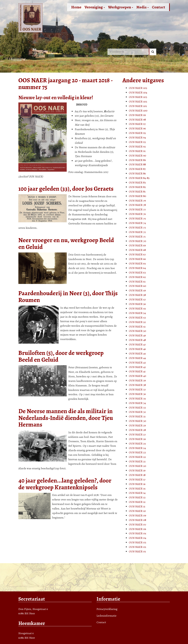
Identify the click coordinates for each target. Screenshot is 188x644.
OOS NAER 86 (137, 173)
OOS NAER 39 (137, 380)
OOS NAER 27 (137, 434)
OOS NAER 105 (138, 88)
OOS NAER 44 (137, 358)
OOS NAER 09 (137, 515)
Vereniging (95, 7)
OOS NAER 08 (137, 520)
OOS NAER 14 (137, 493)
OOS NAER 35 (137, 398)
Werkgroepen (121, 7)
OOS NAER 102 (138, 101)
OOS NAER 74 (137, 223)
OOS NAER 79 (137, 201)
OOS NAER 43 (137, 362)
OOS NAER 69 (137, 245)
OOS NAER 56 (137, 304)
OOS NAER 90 (137, 156)
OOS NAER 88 (137, 164)
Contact (159, 7)
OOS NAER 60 (137, 286)
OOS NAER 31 (137, 416)
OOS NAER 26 (137, 439)
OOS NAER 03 (137, 542)
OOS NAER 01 (137, 551)
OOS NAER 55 (137, 308)
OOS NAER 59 (137, 290)
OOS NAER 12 (137, 502)
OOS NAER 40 (137, 376)
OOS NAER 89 (137, 160)
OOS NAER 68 (137, 250)
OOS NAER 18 (137, 475)
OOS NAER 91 (137, 151)
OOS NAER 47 (137, 344)
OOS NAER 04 (137, 538)
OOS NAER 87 (137, 169)
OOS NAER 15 (137, 488)
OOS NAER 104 (138, 92)
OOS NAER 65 (137, 263)
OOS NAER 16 (137, 484)
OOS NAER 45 (137, 353)
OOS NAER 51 (137, 327)
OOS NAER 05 (137, 533)
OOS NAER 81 (137, 191)
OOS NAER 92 (137, 146)
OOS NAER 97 (137, 124)
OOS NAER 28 (137, 430)
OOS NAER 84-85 (139, 178)
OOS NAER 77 (137, 209)
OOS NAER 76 (137, 214)
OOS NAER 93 (137, 142)
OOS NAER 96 (137, 128)
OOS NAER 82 (137, 187)
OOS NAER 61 (137, 282)
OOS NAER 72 (137, 232)
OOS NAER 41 (137, 371)
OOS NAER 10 (137, 511)
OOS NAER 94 (137, 137)
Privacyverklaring (107, 609)
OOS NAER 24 (137, 448)
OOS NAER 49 (137, 335)
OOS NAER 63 (137, 272)
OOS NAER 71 (137, 236)
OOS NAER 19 (137, 470)
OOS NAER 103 (138, 97)
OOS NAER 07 (137, 524)
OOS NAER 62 (137, 277)
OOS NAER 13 (137, 497)
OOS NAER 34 (137, 403)
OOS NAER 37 (137, 389)
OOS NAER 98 (137, 120)
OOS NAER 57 (137, 299)
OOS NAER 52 (137, 322)
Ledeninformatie (106, 616)
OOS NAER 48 (137, 340)
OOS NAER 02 (137, 547)
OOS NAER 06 (137, 529)
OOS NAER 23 (137, 452)
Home (76, 7)
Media (142, 7)
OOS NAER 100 (138, 111)
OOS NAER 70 (137, 241)
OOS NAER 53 (137, 317)
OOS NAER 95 (137, 133)
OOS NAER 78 (137, 205)
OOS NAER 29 (137, 425)
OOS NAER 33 (137, 408)
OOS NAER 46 (137, 349)
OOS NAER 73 (137, 227)
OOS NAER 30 (137, 421)
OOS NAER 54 (137, 313)
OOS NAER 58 (137, 295)
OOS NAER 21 (137, 461)
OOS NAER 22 (137, 457)
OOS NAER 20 (137, 466)
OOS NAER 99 (137, 115)
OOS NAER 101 (138, 106)
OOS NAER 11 (137, 506)
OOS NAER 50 (137, 331)
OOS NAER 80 (137, 196)
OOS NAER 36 (137, 394)
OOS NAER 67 (137, 254)
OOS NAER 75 (137, 218)
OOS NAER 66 (137, 259)
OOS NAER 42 (137, 367)
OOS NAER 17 (137, 479)
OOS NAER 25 (137, 443)
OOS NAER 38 (137, 385)
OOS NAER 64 (137, 268)
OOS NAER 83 (137, 182)
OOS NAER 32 (137, 412)
